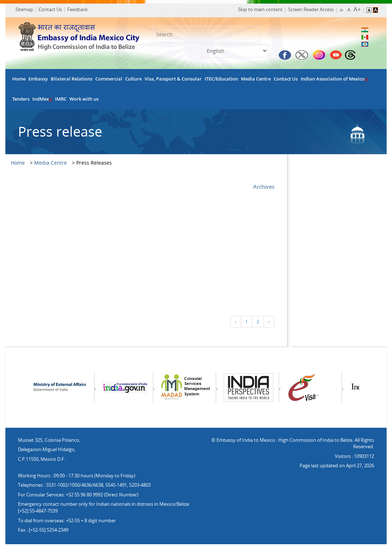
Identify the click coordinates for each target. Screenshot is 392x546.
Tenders (21, 101)
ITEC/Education (221, 81)
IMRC (61, 101)
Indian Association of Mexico (334, 81)
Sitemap (27, 10)
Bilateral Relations (72, 81)
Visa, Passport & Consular (173, 81)
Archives (264, 188)
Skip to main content (256, 10)
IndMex (42, 101)
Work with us (84, 101)
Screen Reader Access (307, 10)
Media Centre (256, 81)
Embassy (38, 81)
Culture (133, 81)
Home (19, 81)
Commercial (109, 81)
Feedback (80, 10)
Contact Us (53, 10)
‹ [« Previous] (236, 324)
